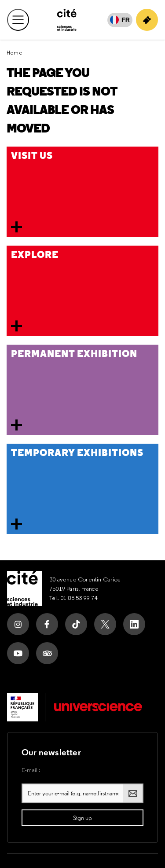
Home (15, 53)
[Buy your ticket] (147, 20)
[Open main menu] (18, 20)
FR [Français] (126, 20)
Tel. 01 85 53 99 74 (73, 598)
